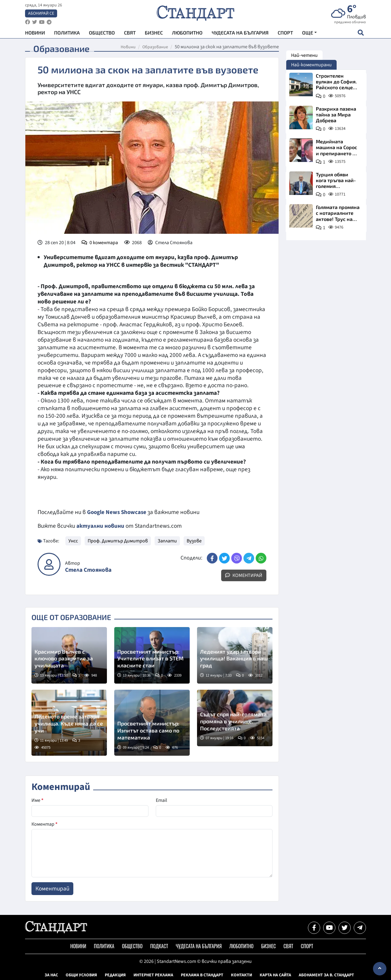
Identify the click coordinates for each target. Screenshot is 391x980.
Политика (67, 34)
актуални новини (100, 526)
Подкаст (159, 946)
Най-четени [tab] (304, 55)
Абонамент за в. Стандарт (326, 975)
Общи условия (81, 975)
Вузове (194, 541)
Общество (102, 34)
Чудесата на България (240, 34)
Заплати (167, 541)
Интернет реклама (153, 975)
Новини (35, 34)
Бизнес (154, 34)
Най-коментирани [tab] (311, 65)
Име (37, 800)
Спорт (285, 34)
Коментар (44, 824)
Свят (130, 34)
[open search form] (361, 34)
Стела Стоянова (88, 570)
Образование (155, 47)
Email (161, 800)
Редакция (115, 975)
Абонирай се (41, 14)
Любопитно (187, 34)
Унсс (73, 541)
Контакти (241, 975)
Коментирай (244, 575)
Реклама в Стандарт (202, 975)
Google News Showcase (118, 512)
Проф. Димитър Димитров (118, 541)
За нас (51, 975)
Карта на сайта (275, 975)
